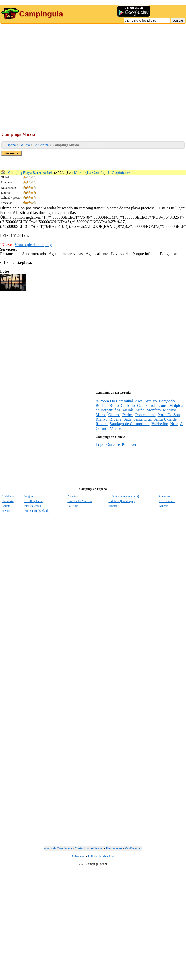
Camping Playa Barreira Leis (31, 173)
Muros (101, 415)
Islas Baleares (32, 506)
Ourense (113, 444)
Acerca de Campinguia (58, 848)
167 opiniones (119, 172)
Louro (162, 406)
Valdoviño (160, 424)
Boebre (102, 406)
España (10, 145)
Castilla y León (33, 501)
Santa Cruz (142, 419)
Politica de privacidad (101, 856)
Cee (140, 406)
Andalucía (8, 496)
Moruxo (169, 410)
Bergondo (167, 401)
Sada (127, 419)
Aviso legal (78, 856)
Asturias (72, 496)
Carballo (128, 406)
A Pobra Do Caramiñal (114, 401)
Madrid (113, 506)
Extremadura (167, 501)
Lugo (100, 444)
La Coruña (41, 145)
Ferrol (150, 406)
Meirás (128, 410)
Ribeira (115, 419)
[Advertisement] (48, 74)
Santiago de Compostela (130, 424)
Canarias (165, 496)
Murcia (164, 506)
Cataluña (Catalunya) (121, 501)
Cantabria (8, 501)
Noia (174, 424)
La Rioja (73, 506)
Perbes (128, 415)
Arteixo (151, 401)
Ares (139, 401)
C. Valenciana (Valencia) (124, 496)
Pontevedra (131, 444)
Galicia (24, 145)
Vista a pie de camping (33, 245)
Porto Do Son (169, 415)
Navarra (7, 511)
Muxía (79, 172)
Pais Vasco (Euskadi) (37, 511)
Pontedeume (146, 415)
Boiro (114, 406)
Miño (140, 410)
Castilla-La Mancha (79, 501)
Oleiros (114, 415)
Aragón (28, 496)
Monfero (154, 410)
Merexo (116, 428)
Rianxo (102, 419)
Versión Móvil (133, 848)
